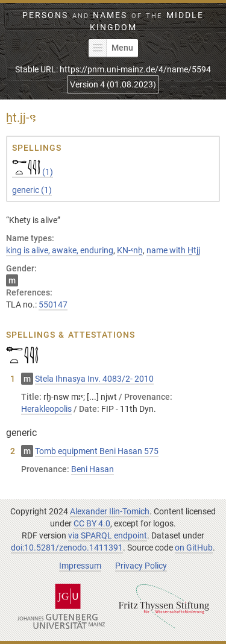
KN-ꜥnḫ (130, 250)
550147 (53, 305)
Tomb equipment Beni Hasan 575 (97, 451)
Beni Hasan (93, 469)
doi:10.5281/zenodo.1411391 (67, 548)
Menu (111, 48)
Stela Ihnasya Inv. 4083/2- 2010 (94, 379)
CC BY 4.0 (92, 523)
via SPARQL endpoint (108, 535)
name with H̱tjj (173, 250)
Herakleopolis (46, 409)
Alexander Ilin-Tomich (110, 511)
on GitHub (194, 548)
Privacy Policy (141, 566)
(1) (33, 172)
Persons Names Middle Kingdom (113, 21)
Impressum (80, 566)
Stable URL (113, 69)
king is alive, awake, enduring (60, 250)
